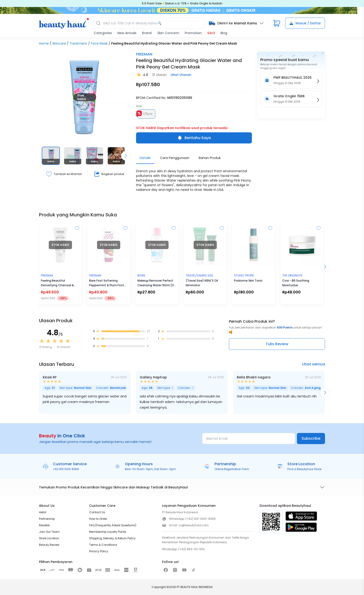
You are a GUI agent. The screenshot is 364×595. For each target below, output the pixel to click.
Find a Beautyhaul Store (304, 469)
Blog (224, 33)
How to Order (98, 519)
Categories (103, 33)
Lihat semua (314, 364)
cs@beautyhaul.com (194, 525)
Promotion (193, 33)
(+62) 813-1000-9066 (201, 519)
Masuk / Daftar (305, 23)
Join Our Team (49, 532)
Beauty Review (49, 545)
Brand (147, 33)
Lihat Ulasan (181, 75)
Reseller (44, 525)
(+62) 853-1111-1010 (192, 549)
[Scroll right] (126, 156)
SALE (211, 33)
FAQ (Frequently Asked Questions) (113, 525)
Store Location (49, 538)
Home (44, 43)
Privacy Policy (99, 551)
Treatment (78, 43)
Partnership (47, 519)
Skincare (59, 43)
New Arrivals (127, 33)
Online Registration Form (232, 469)
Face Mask (99, 43)
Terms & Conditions (103, 545)
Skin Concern (168, 33)
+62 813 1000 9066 (66, 469)
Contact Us (97, 512)
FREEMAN (144, 54)
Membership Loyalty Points (108, 532)
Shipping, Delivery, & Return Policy (112, 538)
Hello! (43, 512)
